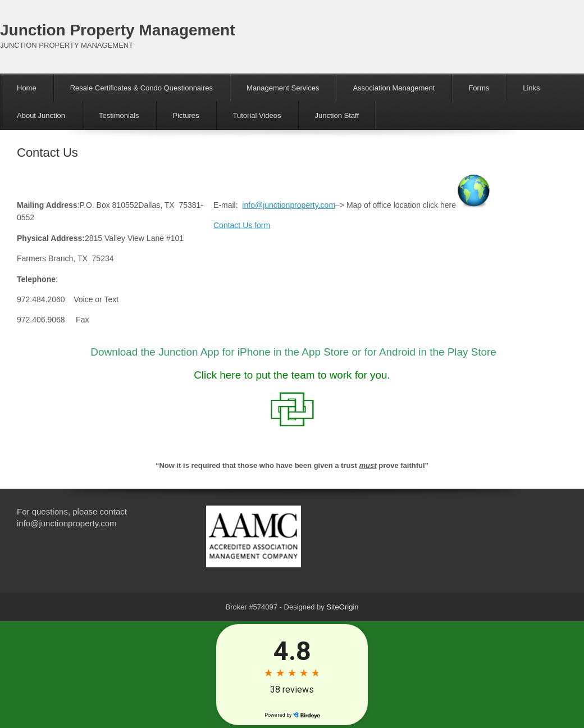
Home (27, 88)
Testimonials (119, 115)
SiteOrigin (342, 607)
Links (531, 88)
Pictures (186, 115)
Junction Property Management (118, 30)
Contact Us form (242, 225)
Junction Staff (337, 115)
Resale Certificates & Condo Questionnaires (142, 88)
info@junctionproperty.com (289, 205)
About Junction (41, 115)
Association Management (394, 88)
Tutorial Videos (257, 115)
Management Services (283, 88)
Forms (479, 88)
